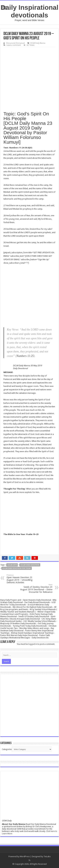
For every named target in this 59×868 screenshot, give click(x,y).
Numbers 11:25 (25, 356)
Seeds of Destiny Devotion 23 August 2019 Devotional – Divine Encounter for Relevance (36, 588)
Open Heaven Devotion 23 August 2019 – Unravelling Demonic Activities (23, 579)
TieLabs (47, 856)
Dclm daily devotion (30, 565)
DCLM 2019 (12, 565)
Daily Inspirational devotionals (29, 11)
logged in (33, 644)
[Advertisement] (29, 78)
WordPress (25, 856)
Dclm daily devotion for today (17, 568)
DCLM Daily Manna (38, 43)
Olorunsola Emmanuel (15, 43)
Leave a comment (14, 45)
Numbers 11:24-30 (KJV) (21, 148)
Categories (7, 749)
